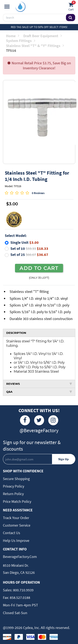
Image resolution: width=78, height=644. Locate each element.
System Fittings (21, 41)
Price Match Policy (17, 501)
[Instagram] (53, 420)
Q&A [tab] (39, 392)
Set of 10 (29, 248)
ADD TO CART (39, 268)
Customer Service (17, 525)
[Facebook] (25, 420)
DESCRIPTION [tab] (16, 333)
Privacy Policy (14, 486)
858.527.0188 (20, 598)
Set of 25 (29, 255)
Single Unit (25, 242)
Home (13, 36)
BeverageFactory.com (20, 557)
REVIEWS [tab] (39, 384)
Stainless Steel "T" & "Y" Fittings (35, 46)
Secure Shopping (16, 479)
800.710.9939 (23, 590)
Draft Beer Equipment (43, 36)
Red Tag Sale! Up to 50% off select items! (39, 27)
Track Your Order (16, 518)
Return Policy (13, 494)
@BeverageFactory (39, 430)
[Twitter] (39, 420)
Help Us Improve (16, 540)
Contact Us (12, 533)
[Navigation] (7, 7)
